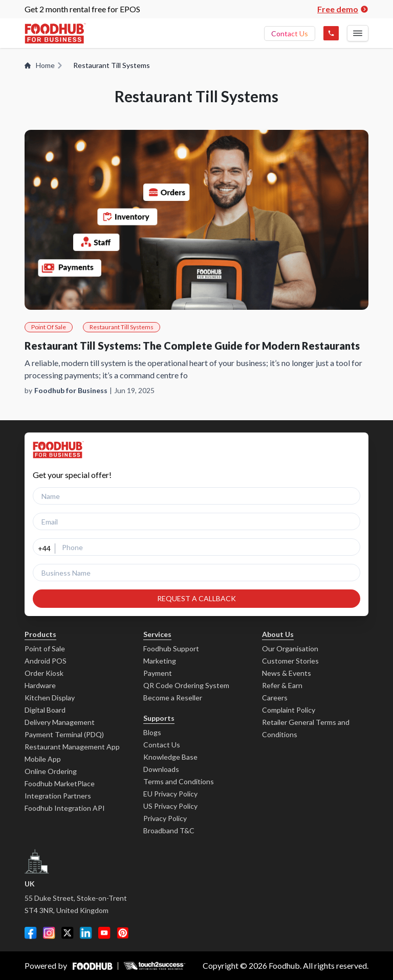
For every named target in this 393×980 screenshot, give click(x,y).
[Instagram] (49, 933)
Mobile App (43, 759)
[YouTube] (104, 933)
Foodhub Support (171, 648)
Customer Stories (290, 661)
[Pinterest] (123, 933)
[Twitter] (68, 933)
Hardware (40, 685)
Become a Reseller (173, 698)
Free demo (343, 9)
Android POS (46, 661)
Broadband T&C (169, 830)
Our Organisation (290, 648)
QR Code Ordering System (186, 685)
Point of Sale (45, 648)
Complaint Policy (289, 710)
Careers (275, 698)
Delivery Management (60, 722)
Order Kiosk (44, 673)
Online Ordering (51, 771)
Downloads (161, 769)
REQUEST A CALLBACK (196, 598)
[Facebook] (31, 933)
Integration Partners (58, 796)
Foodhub (284, 965)
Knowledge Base (170, 757)
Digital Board (45, 710)
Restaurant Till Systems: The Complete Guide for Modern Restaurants (192, 346)
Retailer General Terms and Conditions (306, 728)
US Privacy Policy (170, 806)
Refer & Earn (282, 685)
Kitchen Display (50, 698)
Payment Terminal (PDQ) (64, 734)
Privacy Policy (165, 818)
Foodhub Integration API (65, 808)
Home (44, 65)
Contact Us (290, 33)
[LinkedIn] (86, 933)
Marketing (160, 661)
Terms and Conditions (179, 781)
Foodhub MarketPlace (60, 783)
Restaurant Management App (72, 747)
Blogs (152, 732)
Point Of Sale (49, 327)
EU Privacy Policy (170, 794)
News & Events (287, 673)
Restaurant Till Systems (122, 327)
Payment (158, 673)
